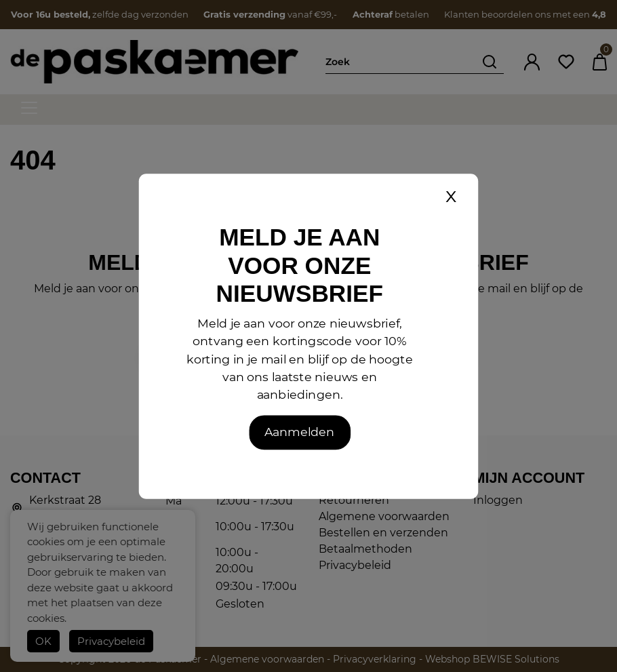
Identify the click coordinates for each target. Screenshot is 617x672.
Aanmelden (299, 432)
